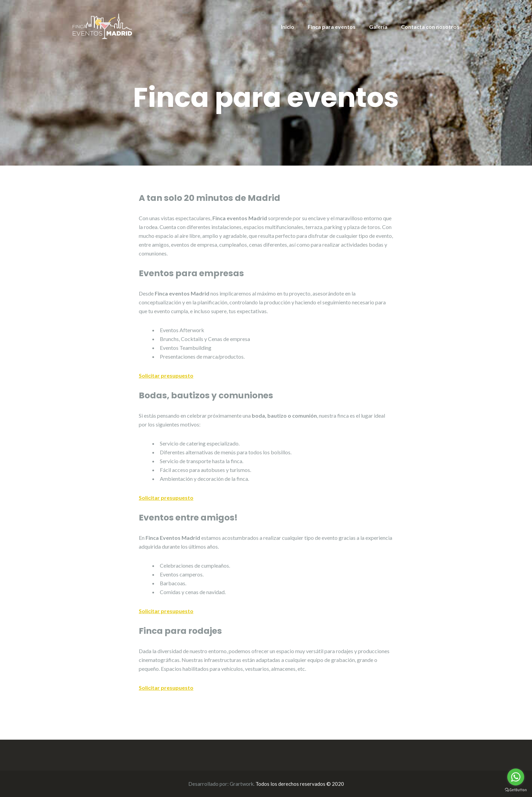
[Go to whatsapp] (516, 777)
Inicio (288, 27)
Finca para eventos (332, 27)
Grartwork (242, 784)
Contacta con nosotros (430, 27)
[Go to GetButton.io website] (516, 790)
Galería (378, 27)
